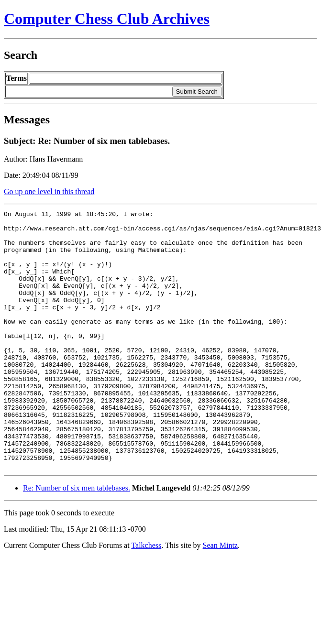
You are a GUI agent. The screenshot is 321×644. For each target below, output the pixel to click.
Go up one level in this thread (49, 191)
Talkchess (146, 597)
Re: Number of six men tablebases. (77, 540)
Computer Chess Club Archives (107, 19)
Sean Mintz (220, 597)
